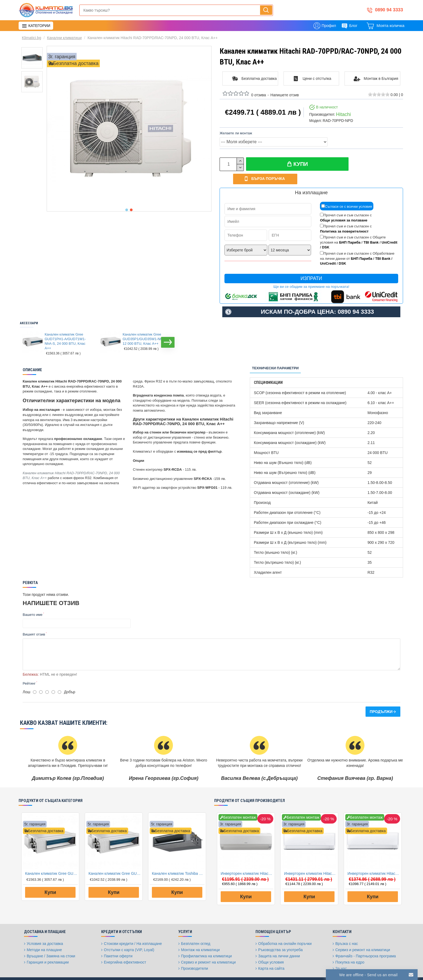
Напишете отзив (284, 95)
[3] (47, 676)
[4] (53, 676)
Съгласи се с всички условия (347, 194)
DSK (325, 235)
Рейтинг (29, 667)
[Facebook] (282, 971)
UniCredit (389, 230)
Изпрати (311, 266)
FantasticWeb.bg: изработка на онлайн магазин (54, 968)
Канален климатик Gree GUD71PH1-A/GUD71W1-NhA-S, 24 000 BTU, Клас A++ (65, 329)
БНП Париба (350, 230)
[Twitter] (296, 971)
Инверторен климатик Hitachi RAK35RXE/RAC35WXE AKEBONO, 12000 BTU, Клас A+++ (310, 857)
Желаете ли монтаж (236, 133)
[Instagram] (309, 971)
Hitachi (343, 114)
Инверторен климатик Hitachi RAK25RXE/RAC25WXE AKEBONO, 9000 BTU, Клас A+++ (374, 857)
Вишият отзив (34, 622)
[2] (41, 676)
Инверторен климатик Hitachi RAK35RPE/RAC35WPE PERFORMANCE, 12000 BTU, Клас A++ (247, 857)
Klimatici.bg (32, 38)
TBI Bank (371, 230)
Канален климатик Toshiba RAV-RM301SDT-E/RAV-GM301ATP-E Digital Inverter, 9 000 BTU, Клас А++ (178, 857)
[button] (127, 210)
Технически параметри (275, 355)
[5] (59, 676)
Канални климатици (64, 38)
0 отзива (259, 95)
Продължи (381, 695)
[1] (35, 676)
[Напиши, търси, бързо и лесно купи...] (266, 10)
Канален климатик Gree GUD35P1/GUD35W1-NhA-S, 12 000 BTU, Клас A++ (146, 326)
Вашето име (33, 602)
